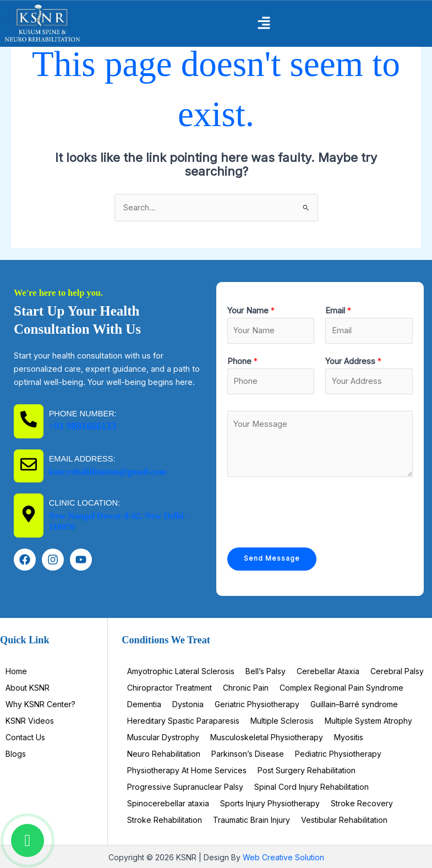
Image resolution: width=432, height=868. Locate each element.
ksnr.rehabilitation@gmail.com (109, 472)
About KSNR (28, 688)
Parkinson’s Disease (248, 754)
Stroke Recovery (362, 803)
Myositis (349, 737)
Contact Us (25, 737)
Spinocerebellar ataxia (168, 803)
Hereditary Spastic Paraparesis (183, 721)
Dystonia (188, 704)
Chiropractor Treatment (169, 688)
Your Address (353, 361)
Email (338, 311)
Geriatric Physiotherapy (257, 704)
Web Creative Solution (283, 857)
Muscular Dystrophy (163, 737)
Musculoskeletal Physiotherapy (267, 737)
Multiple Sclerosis (282, 721)
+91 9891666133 (83, 426)
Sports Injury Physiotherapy (270, 803)
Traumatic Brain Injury (251, 820)
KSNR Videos (30, 721)
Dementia (144, 704)
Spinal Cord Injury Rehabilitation (311, 787)
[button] (264, 24)
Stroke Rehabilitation (165, 820)
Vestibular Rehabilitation (344, 820)
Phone (242, 361)
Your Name (251, 311)
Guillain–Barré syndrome (354, 704)
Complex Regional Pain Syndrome (341, 688)
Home (16, 671)
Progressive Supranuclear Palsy (185, 787)
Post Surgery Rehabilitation (307, 770)
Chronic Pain (246, 688)
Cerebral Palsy (397, 671)
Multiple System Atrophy (368, 721)
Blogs (16, 754)
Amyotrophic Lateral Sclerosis (181, 671)
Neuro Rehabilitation (164, 754)
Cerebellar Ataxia (328, 671)
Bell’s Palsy (266, 671)
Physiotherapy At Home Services (187, 770)
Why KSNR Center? (40, 704)
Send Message (272, 558)
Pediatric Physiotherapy (338, 754)
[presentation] (311, 509)
